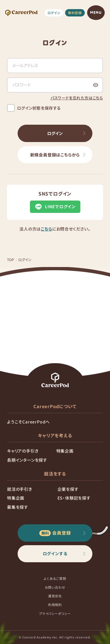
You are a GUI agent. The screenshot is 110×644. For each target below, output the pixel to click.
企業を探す (68, 489)
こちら (46, 229)
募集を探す (18, 507)
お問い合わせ (55, 587)
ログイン (54, 13)
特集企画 (65, 451)
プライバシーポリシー (55, 613)
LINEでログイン (55, 207)
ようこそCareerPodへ (28, 422)
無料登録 (75, 13)
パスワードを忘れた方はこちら (77, 98)
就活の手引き (20, 489)
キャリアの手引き (23, 451)
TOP (11, 260)
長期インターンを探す (27, 460)
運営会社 (55, 596)
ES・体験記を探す (74, 498)
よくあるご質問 (55, 578)
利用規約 (55, 605)
